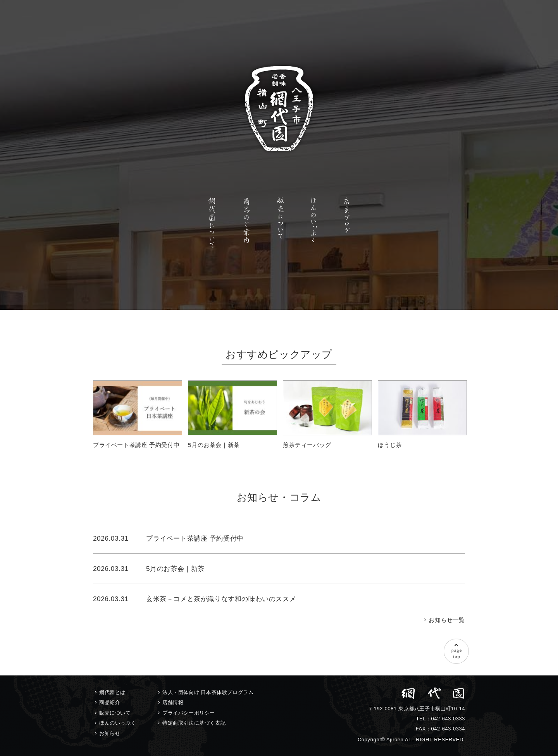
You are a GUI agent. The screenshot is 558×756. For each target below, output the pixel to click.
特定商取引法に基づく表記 (194, 723)
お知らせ (110, 733)
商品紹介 (110, 702)
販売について (115, 713)
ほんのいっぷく (118, 723)
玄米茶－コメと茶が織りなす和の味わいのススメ (221, 599)
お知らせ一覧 (447, 620)
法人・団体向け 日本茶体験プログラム (208, 692)
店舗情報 (173, 702)
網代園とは (112, 692)
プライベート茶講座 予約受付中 (195, 538)
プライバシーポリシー (189, 713)
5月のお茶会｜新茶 (175, 569)
